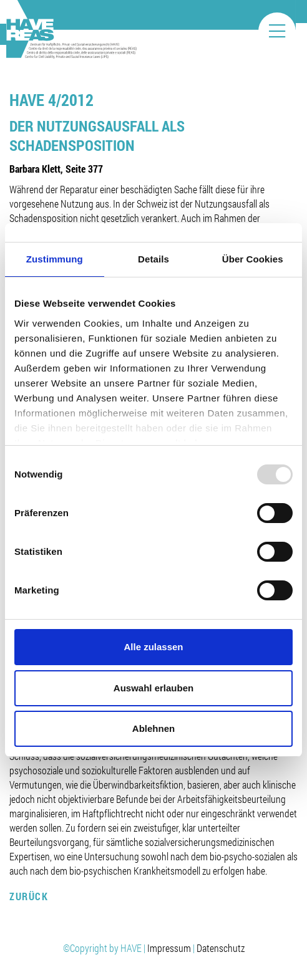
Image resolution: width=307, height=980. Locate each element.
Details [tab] (153, 259)
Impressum (169, 948)
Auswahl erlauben (153, 688)
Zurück (29, 896)
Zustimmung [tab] (55, 259)
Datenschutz (221, 948)
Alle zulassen (153, 647)
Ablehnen (153, 728)
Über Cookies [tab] (253, 259)
